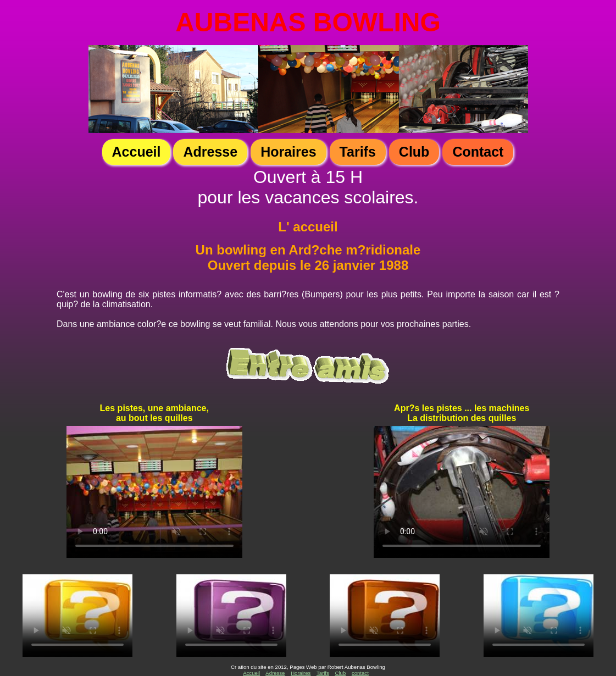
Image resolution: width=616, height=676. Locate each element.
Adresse (210, 152)
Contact (478, 152)
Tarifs (358, 152)
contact (360, 673)
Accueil (137, 152)
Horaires (288, 152)
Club (414, 152)
